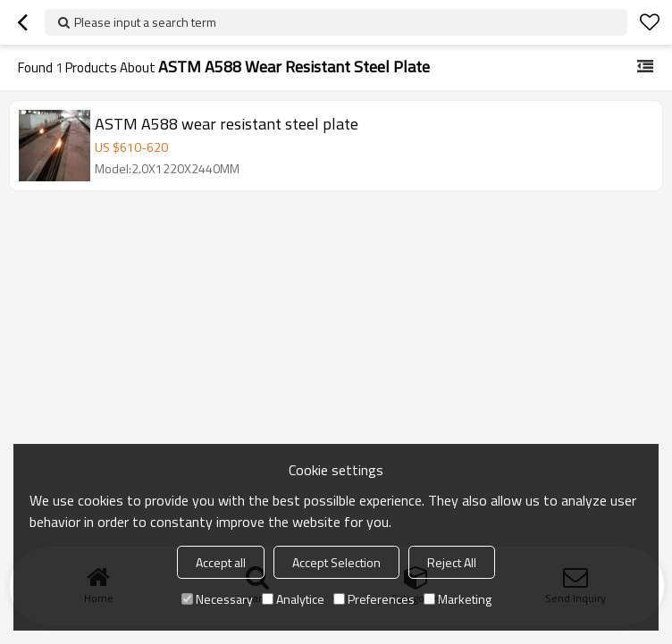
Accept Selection (336, 562)
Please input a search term (145, 22)
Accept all (221, 562)
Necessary (217, 599)
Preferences (374, 599)
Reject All (452, 562)
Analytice (293, 599)
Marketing (458, 599)
